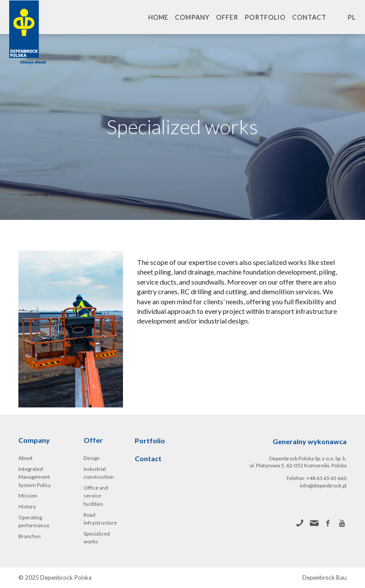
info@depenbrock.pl (323, 485)
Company (192, 17)
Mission (28, 496)
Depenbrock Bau (325, 578)
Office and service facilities (96, 496)
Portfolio (265, 17)
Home (158, 17)
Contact (309, 17)
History (27, 506)
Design (92, 458)
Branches (30, 536)
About (25, 458)
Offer (227, 17)
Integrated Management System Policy (35, 477)
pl (352, 17)
